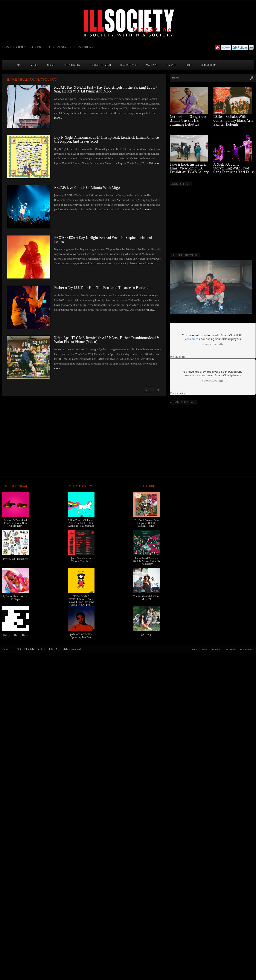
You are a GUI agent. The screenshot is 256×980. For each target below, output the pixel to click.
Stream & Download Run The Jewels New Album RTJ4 (15, 523)
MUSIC (34, 65)
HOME (7, 47)
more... (58, 118)
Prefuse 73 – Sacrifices (16, 559)
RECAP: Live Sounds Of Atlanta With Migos (89, 188)
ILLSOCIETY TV (128, 65)
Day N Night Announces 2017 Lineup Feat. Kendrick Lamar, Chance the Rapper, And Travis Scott (106, 139)
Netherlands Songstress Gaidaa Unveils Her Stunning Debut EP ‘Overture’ (188, 122)
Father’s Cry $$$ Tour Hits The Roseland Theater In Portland (102, 288)
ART (19, 65)
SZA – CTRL (146, 635)
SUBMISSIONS (83, 47)
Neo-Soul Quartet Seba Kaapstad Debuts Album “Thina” (146, 523)
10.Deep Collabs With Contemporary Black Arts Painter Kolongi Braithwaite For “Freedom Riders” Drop (233, 124)
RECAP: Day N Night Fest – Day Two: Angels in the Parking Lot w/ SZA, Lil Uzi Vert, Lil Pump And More (106, 89)
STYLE (51, 65)
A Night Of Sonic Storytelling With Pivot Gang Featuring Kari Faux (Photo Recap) (234, 170)
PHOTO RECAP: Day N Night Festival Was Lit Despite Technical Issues (103, 240)
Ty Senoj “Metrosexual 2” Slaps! (15, 598)
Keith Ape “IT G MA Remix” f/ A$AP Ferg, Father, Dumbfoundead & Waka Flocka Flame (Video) (107, 340)
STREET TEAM (209, 65)
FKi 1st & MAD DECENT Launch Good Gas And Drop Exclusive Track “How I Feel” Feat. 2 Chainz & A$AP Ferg (81, 603)
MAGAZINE (152, 65)
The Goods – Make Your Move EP (146, 598)
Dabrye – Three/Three (15, 635)
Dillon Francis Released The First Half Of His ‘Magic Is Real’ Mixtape (81, 523)
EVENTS (172, 65)
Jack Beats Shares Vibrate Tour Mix (81, 560)
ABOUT (21, 47)
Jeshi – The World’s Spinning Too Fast (81, 636)
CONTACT (37, 47)
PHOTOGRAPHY (72, 65)
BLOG (188, 65)
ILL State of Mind (100, 65)
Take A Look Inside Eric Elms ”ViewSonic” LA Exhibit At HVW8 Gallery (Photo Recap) (189, 170)
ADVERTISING (58, 47)
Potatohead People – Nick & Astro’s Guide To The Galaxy (146, 561)
